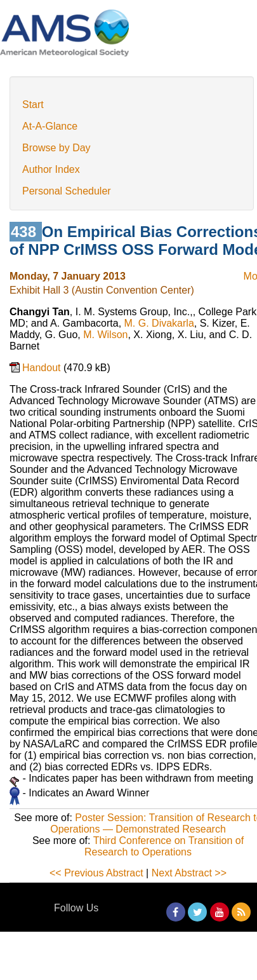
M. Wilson (105, 335)
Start (33, 105)
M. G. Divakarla (159, 323)
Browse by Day (56, 148)
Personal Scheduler (67, 191)
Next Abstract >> (189, 873)
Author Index (51, 169)
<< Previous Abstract (96, 873)
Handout (43, 368)
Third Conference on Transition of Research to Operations (164, 846)
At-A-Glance (50, 126)
